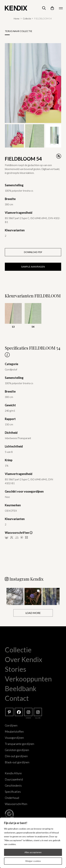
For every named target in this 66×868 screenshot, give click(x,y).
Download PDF (33, 252)
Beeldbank (21, 689)
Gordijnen (11, 725)
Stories (16, 669)
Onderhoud (12, 798)
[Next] (58, 83)
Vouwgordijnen (14, 738)
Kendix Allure (13, 773)
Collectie (27, 18)
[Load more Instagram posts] (33, 613)
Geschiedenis (13, 785)
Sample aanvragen (33, 267)
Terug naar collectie (19, 31)
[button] (15, 596)
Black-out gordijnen (17, 762)
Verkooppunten (28, 679)
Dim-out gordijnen (16, 756)
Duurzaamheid (14, 779)
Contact (17, 698)
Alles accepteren (33, 852)
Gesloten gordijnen (17, 750)
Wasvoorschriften (16, 804)
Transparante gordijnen (19, 744)
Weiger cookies (33, 861)
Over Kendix (24, 659)
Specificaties (13, 792)
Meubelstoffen (14, 731)
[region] (33, 843)
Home (17, 18)
